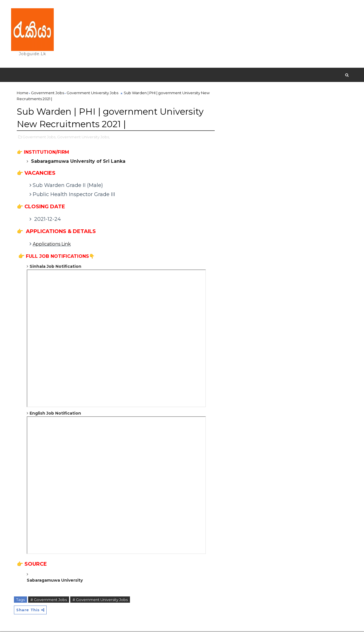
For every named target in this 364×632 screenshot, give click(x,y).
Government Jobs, (40, 137)
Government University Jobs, (84, 137)
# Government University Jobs (100, 600)
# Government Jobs (49, 600)
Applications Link (52, 245)
